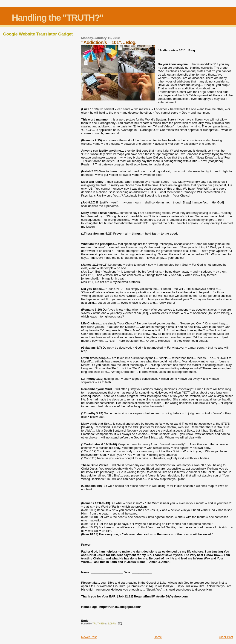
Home (158, 637)
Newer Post (89, 637)
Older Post (226, 637)
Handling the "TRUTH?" (58, 18)
